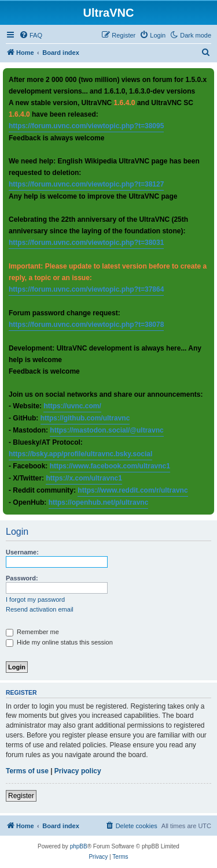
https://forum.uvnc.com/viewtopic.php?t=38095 (86, 126)
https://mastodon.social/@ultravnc (106, 430)
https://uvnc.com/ (72, 406)
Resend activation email (40, 609)
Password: (22, 578)
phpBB (79, 846)
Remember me (32, 632)
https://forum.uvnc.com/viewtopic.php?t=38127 (86, 184)
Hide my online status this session (59, 642)
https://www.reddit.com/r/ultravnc (133, 490)
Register (21, 796)
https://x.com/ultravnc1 (84, 478)
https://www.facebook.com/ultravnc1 (110, 466)
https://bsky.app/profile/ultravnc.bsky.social (80, 454)
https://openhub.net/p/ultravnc (99, 502)
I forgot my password (35, 599)
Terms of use (27, 771)
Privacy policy (78, 771)
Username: (22, 552)
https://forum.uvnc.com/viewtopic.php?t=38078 (86, 325)
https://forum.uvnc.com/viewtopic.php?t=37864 (86, 289)
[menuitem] (31, 35)
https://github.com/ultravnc (85, 418)
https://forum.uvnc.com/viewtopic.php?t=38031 (86, 243)
